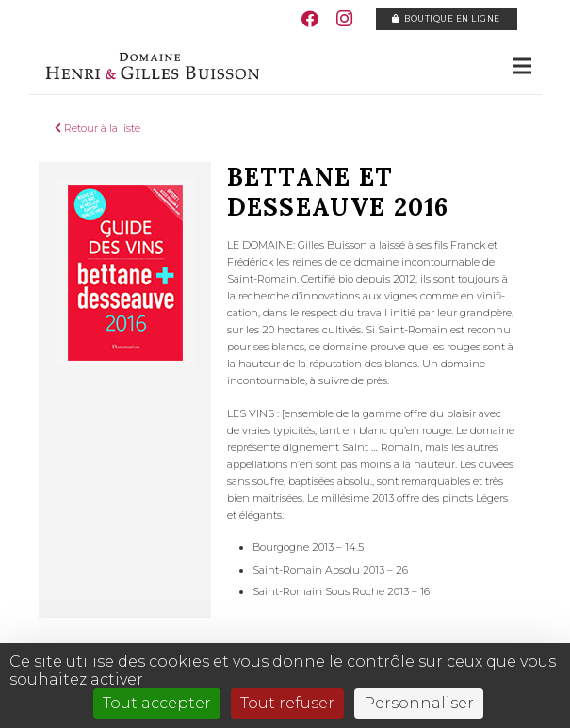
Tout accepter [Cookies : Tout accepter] (157, 703)
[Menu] (522, 66)
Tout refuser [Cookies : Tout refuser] (287, 703)
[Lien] (152, 66)
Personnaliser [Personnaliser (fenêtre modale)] (419, 703)
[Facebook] (310, 19)
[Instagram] (344, 19)
